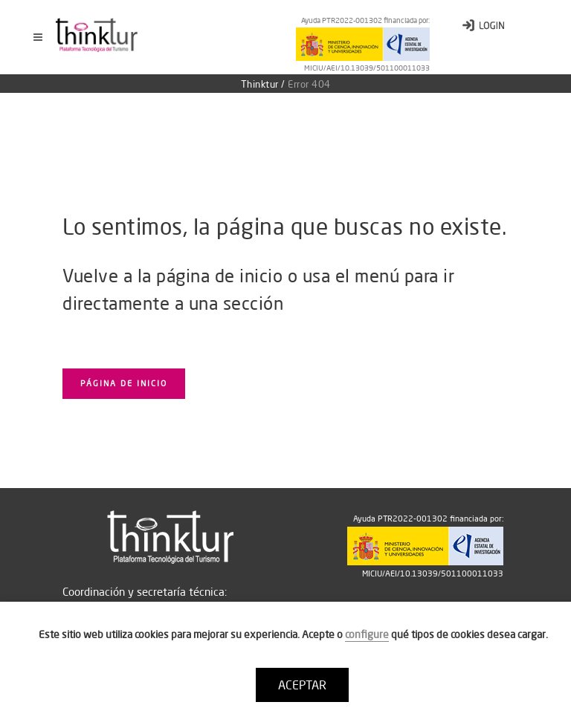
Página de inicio (124, 383)
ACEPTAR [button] (302, 685)
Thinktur (260, 84)
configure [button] (367, 634)
